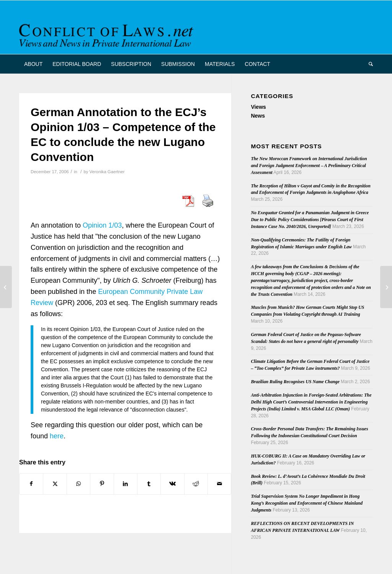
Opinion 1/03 (102, 225)
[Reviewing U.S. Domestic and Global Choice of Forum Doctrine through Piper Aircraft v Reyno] (6, 287)
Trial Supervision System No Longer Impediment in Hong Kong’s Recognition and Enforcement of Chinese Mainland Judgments (307, 503)
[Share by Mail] (219, 484)
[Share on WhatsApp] (78, 484)
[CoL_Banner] (108, 34)
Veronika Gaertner (107, 172)
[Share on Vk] (172, 484)
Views (258, 107)
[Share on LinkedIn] (126, 484)
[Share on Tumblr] (149, 484)
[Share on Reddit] (196, 484)
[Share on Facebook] (31, 484)
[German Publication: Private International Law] (386, 287)
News (258, 116)
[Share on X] (55, 484)
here (57, 436)
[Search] (368, 64)
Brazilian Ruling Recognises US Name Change (295, 382)
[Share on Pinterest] (102, 484)
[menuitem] (33, 64)
